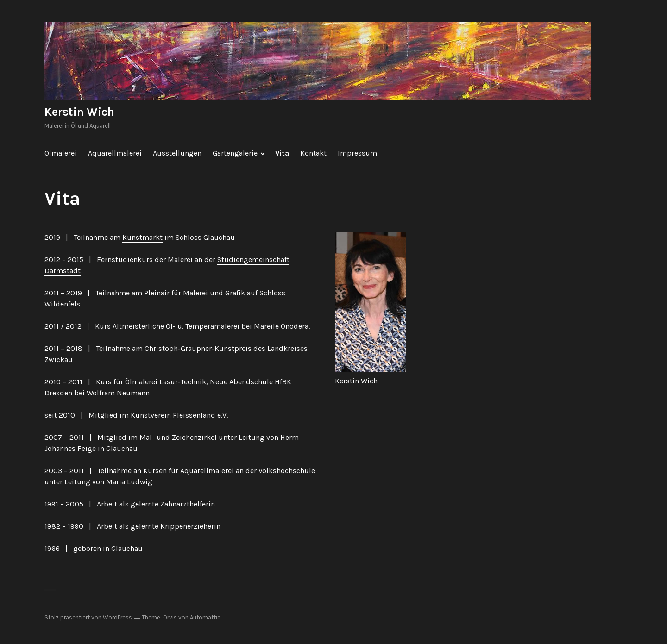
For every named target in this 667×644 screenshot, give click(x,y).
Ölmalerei (61, 153)
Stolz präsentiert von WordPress (88, 617)
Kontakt (313, 153)
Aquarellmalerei (115, 153)
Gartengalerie (235, 153)
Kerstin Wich (79, 112)
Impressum (357, 153)
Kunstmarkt (142, 237)
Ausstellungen (177, 153)
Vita (282, 153)
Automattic (205, 617)
